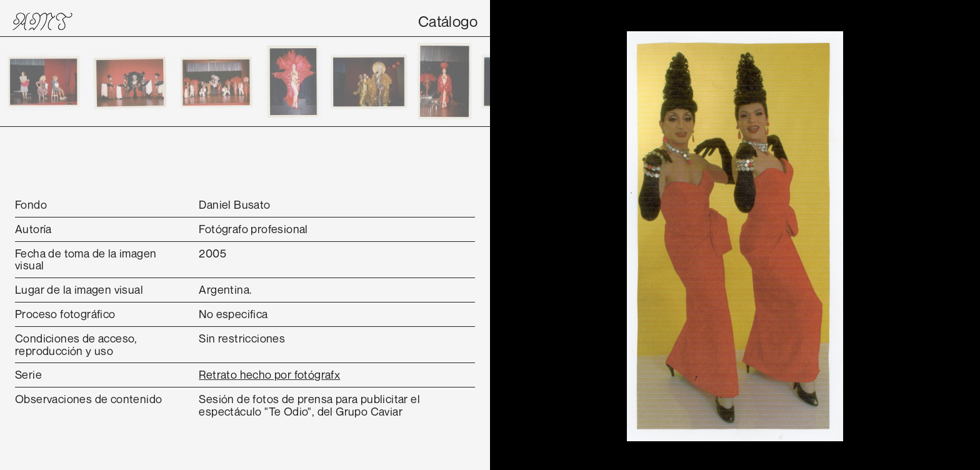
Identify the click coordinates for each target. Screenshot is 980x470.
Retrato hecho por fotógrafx (269, 374)
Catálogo (448, 21)
